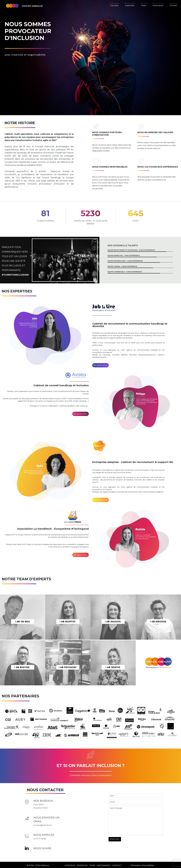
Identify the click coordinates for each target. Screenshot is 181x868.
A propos (114, 5)
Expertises (130, 5)
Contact (173, 5)
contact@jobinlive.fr (43, 824)
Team (144, 5)
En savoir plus (100, 365)
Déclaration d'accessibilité (142, 864)
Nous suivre (42, 847)
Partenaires (158, 5)
